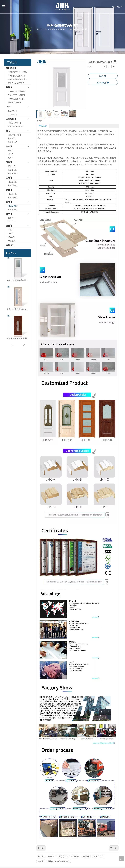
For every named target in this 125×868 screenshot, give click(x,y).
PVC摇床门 (12, 114)
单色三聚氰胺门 (14, 123)
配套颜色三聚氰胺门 (16, 126)
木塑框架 (12, 241)
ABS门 (10, 233)
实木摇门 (12, 138)
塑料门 (9, 226)
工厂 (104, 856)
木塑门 (11, 230)
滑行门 (9, 162)
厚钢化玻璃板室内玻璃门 (59, 861)
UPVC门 (11, 237)
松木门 (11, 150)
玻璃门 (9, 202)
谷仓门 (9, 178)
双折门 (9, 190)
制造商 (41, 856)
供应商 (41, 861)
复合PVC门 (12, 111)
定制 (95, 856)
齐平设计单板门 (14, 102)
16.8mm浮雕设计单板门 (17, 91)
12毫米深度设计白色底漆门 (19, 72)
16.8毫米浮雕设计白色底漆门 (19, 76)
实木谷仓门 (13, 185)
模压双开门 (13, 194)
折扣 (67, 856)
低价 (50, 856)
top (121, 859)
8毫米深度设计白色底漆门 (18, 79)
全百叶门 (12, 218)
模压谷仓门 (13, 182)
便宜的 (76, 856)
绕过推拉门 (13, 170)
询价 (103, 76)
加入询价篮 (103, 83)
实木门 (9, 146)
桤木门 (11, 154)
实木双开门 (13, 197)
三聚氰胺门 (11, 119)
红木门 (11, 158)
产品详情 (43, 126)
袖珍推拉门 (13, 173)
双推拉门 (12, 166)
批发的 (86, 856)
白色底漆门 (11, 68)
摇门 (8, 131)
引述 (58, 856)
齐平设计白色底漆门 (16, 83)
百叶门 (9, 214)
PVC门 (9, 107)
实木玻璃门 (13, 209)
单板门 (9, 87)
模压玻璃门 (13, 206)
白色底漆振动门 (14, 135)
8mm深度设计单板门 (16, 95)
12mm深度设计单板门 (17, 99)
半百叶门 (12, 221)
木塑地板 (10, 245)
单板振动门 (13, 142)
